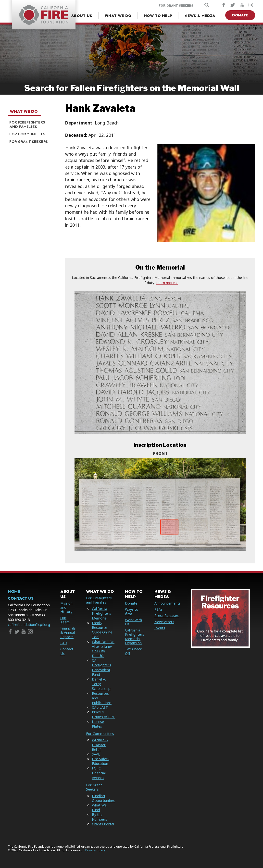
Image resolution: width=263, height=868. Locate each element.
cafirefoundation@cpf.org (29, 625)
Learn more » (167, 283)
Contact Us (21, 598)
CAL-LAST (100, 707)
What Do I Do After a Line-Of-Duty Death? (103, 649)
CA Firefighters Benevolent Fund (101, 667)
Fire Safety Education (101, 761)
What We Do (24, 112)
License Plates (98, 724)
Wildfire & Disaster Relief (100, 745)
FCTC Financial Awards (99, 773)
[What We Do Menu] (118, 16)
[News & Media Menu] (200, 16)
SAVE (96, 754)
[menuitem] (31, 124)
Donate (240, 15)
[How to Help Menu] (158, 16)
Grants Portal (103, 824)
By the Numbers (100, 817)
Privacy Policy (95, 850)
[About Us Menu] (82, 16)
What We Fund (99, 807)
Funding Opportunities (103, 798)
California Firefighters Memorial (101, 613)
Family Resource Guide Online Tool (102, 630)
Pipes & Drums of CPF (103, 714)
